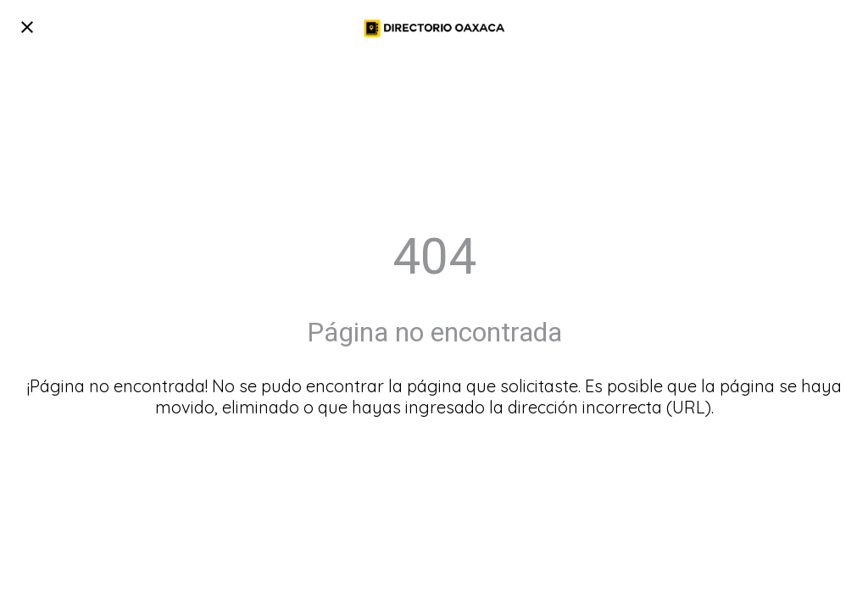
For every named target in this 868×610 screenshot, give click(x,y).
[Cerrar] (27, 27)
